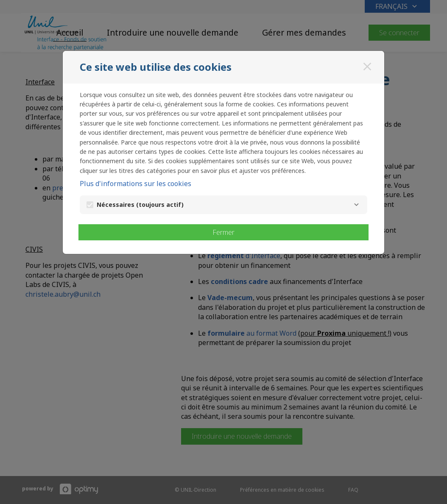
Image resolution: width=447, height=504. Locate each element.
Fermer (224, 232)
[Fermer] (367, 67)
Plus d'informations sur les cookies (135, 184)
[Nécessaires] (356, 205)
